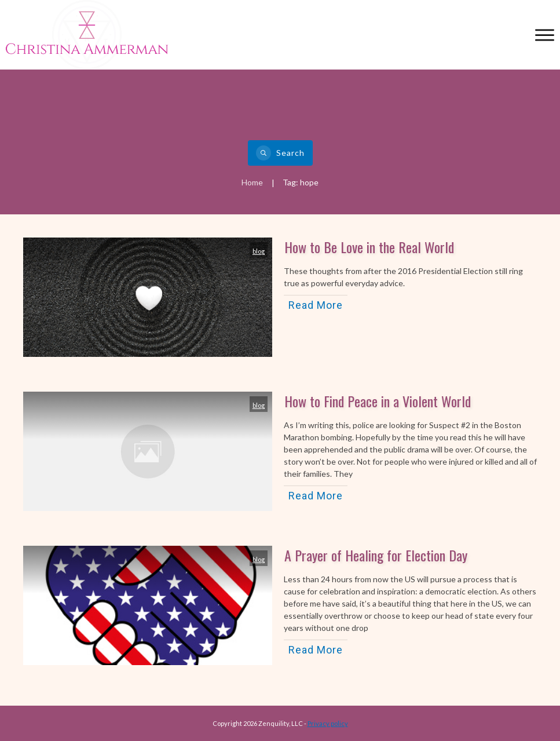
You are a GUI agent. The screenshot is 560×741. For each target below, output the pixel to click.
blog (259, 251)
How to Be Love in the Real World (369, 247)
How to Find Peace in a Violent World (378, 401)
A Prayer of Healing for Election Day (376, 555)
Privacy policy (328, 723)
